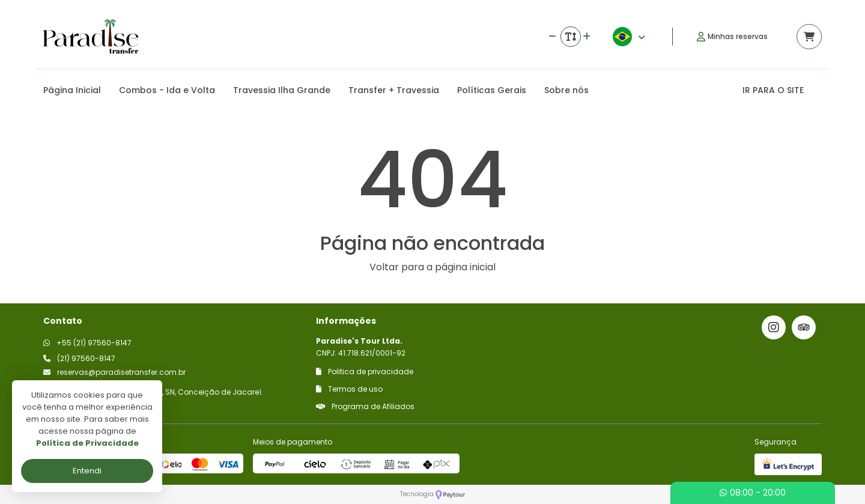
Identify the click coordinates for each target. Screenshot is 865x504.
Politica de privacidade (365, 372)
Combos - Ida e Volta (167, 90)
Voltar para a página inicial (432, 267)
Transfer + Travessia (394, 90)
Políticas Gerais (492, 90)
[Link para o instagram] (774, 327)
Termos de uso (349, 389)
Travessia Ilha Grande (282, 90)
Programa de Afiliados (365, 406)
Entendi (87, 471)
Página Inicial (72, 90)
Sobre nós (566, 90)
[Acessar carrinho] (809, 37)
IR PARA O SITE (773, 90)
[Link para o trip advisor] (804, 327)
